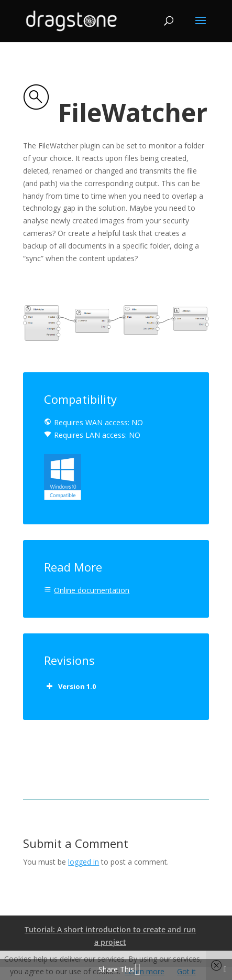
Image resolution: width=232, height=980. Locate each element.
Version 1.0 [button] (70, 686)
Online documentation (92, 590)
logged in (84, 862)
